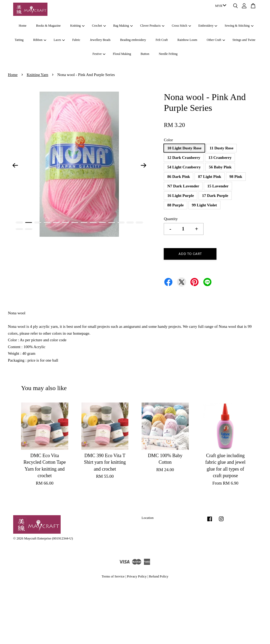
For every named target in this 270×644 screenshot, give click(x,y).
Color (168, 140)
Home (23, 26)
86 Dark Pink (179, 177)
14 (139, 222)
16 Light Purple (180, 196)
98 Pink (236, 177)
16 (29, 229)
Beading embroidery (133, 40)
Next (143, 165)
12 (121, 222)
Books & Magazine (48, 26)
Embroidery (208, 26)
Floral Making (122, 54)
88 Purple (175, 205)
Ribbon (40, 40)
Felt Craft (162, 40)
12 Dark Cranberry (184, 158)
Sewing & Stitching (239, 26)
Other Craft (216, 40)
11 (112, 222)
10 (102, 222)
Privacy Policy (137, 576)
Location (148, 518)
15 (19, 229)
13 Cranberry (220, 158)
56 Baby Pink (220, 167)
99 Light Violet (204, 205)
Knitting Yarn (37, 75)
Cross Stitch (182, 26)
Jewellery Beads (100, 40)
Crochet (99, 26)
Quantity (171, 219)
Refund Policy (159, 576)
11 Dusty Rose (221, 148)
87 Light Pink (210, 177)
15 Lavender (218, 186)
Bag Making (123, 26)
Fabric (76, 40)
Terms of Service (113, 576)
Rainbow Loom (187, 40)
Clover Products (152, 26)
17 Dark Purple (215, 196)
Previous (15, 165)
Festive (99, 54)
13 (130, 222)
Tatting (19, 40)
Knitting (77, 26)
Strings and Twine (244, 40)
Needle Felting (168, 54)
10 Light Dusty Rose (184, 148)
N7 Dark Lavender (183, 186)
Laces (59, 40)
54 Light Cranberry (184, 167)
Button (145, 54)
